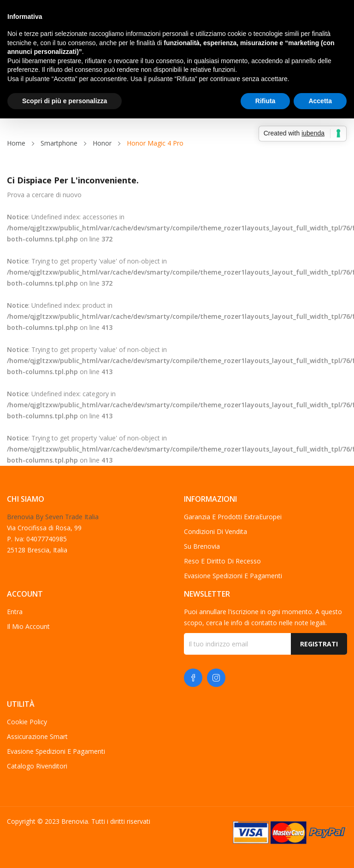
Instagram (216, 678)
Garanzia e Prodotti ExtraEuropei (233, 517)
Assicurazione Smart (37, 736)
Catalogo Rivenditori (37, 766)
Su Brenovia (202, 546)
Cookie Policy (27, 722)
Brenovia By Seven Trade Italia (53, 517)
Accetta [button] (320, 101)
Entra (15, 612)
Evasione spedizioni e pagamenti (233, 576)
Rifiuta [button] (265, 101)
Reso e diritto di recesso (222, 561)
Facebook (193, 678)
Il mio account (28, 626)
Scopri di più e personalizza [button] (65, 101)
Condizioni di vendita (215, 531)
